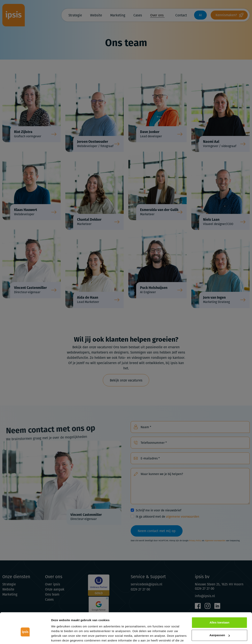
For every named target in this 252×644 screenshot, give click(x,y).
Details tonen (60, 636)
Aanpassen (220, 616)
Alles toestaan (219, 603)
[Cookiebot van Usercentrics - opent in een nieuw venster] (25, 636)
